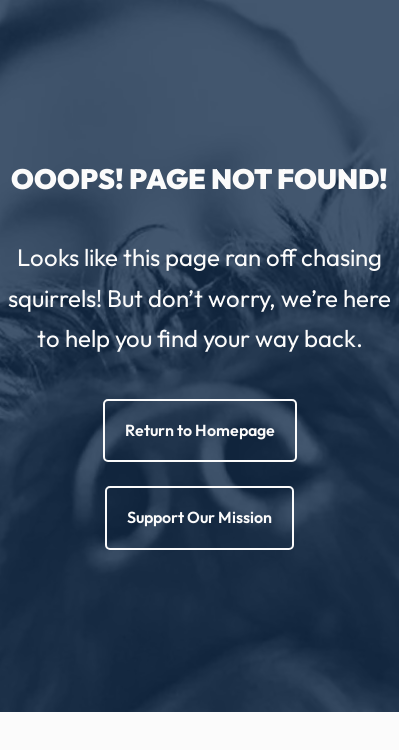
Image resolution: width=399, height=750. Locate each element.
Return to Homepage (200, 430)
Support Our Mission (199, 517)
